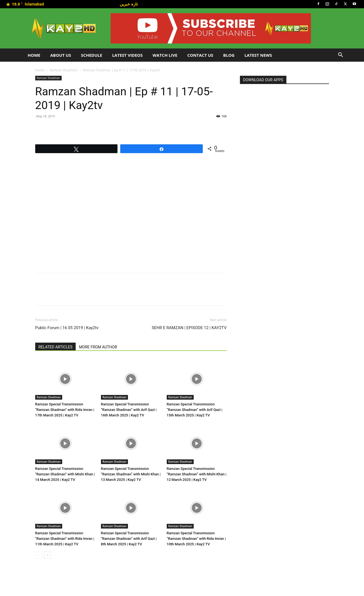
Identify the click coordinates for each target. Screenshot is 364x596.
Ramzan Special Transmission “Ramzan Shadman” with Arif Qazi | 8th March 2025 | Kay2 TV (129, 539)
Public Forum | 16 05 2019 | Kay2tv (67, 328)
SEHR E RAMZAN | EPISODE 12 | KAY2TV (189, 328)
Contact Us (200, 55)
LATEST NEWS (258, 55)
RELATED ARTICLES (56, 347)
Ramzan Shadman (64, 70)
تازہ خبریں (129, 4)
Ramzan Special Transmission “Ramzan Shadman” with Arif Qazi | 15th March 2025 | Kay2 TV (195, 410)
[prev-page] (39, 555)
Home (34, 55)
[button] (341, 55)
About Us (61, 55)
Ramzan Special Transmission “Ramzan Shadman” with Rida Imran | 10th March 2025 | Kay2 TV (196, 539)
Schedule (91, 55)
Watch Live (165, 55)
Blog (229, 55)
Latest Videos (127, 55)
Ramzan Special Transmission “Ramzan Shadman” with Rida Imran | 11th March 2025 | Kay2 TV (65, 539)
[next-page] (47, 555)
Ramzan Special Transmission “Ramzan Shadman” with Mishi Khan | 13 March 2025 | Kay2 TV (131, 474)
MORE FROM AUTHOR (98, 347)
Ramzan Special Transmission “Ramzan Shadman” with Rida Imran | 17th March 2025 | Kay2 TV (65, 410)
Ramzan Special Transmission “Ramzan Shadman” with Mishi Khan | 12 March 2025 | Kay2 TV (197, 474)
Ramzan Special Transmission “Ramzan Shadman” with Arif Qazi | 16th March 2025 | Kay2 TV (129, 410)
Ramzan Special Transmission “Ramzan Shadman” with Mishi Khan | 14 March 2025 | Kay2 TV (65, 474)
